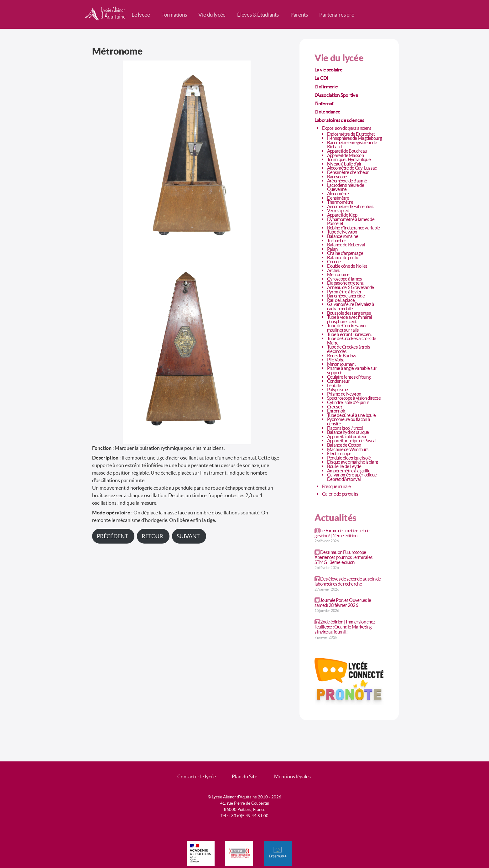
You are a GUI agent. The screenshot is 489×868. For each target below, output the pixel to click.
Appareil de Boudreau (347, 151)
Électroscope (339, 453)
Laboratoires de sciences (339, 120)
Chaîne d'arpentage (345, 253)
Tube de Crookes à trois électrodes (349, 349)
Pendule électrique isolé (349, 458)
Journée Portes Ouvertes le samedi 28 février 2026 (343, 603)
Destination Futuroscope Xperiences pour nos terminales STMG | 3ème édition (343, 557)
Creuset (335, 407)
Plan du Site (244, 776)
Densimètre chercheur (348, 172)
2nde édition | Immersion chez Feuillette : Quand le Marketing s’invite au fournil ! (345, 627)
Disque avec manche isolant (353, 462)
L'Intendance (327, 112)
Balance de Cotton (344, 445)
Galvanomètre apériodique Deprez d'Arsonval (352, 477)
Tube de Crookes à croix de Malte (351, 341)
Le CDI (321, 78)
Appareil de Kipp (342, 215)
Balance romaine (343, 236)
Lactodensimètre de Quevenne (346, 187)
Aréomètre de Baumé (347, 181)
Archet (333, 270)
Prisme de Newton (344, 394)
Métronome (338, 274)
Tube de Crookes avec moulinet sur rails (347, 328)
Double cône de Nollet (347, 266)
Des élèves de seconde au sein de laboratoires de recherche (348, 581)
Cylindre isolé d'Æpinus (348, 402)
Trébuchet (337, 241)
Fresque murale (336, 486)
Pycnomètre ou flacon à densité (349, 421)
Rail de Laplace (341, 300)
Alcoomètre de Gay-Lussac (352, 168)
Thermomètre (340, 202)
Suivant (188, 536)
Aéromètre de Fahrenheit (350, 206)
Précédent (112, 536)
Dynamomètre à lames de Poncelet (351, 221)
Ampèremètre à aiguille (349, 471)
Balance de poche (343, 258)
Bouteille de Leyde (344, 466)
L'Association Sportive (336, 95)
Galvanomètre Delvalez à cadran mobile (351, 306)
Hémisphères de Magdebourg (354, 138)
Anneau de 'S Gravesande (350, 287)
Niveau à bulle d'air (344, 164)
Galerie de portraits (340, 494)
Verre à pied (338, 210)
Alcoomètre (338, 194)
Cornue (334, 262)
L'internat (324, 103)
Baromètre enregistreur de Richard (352, 145)
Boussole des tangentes (349, 313)
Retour (152, 536)
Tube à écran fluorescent (350, 334)
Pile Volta (336, 360)
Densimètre (338, 198)
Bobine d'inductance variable (354, 228)
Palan (332, 249)
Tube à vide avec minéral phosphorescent (350, 319)
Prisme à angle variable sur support (352, 370)
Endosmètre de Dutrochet (351, 134)
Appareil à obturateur (347, 437)
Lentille (334, 385)
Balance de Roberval (346, 245)
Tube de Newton (342, 232)
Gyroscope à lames (345, 279)
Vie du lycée (339, 58)
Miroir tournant (341, 364)
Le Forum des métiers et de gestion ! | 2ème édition (342, 533)
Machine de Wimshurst (349, 449)
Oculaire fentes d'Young (349, 377)
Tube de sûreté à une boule (351, 415)
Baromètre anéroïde (346, 296)
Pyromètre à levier (344, 292)
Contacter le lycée (197, 776)
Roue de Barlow (342, 356)
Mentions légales (292, 776)
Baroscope (337, 177)
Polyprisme (338, 389)
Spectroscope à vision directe (354, 398)
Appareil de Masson (345, 155)
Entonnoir (336, 411)
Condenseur (338, 381)
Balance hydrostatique (348, 432)
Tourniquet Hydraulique (349, 159)
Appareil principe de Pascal (352, 441)
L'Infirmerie (326, 87)
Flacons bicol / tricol (345, 428)
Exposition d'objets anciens (347, 128)
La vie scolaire (328, 70)
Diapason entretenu (346, 283)
